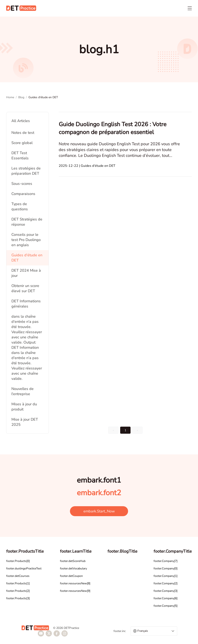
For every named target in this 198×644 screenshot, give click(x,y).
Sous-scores (22, 184)
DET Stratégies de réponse (27, 222)
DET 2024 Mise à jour (26, 273)
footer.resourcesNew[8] (75, 583)
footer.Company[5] (166, 606)
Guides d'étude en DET (27, 258)
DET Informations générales (26, 304)
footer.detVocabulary (73, 568)
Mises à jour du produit (24, 407)
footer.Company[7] (166, 561)
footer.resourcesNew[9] (75, 591)
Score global (22, 143)
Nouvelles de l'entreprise (23, 391)
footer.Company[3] (166, 591)
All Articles (21, 121)
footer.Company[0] (166, 568)
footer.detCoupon (71, 576)
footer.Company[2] (166, 583)
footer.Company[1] (166, 576)
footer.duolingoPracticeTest (24, 568)
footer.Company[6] (166, 598)
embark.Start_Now (99, 511)
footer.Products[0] (18, 561)
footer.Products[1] (18, 583)
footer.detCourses (18, 576)
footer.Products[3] (18, 598)
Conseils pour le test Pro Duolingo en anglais (26, 240)
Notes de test (23, 133)
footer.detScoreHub (73, 561)
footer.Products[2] (18, 591)
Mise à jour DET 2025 (25, 422)
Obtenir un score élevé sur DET (25, 288)
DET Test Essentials (20, 156)
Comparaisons (23, 194)
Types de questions (20, 206)
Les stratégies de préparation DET (26, 171)
